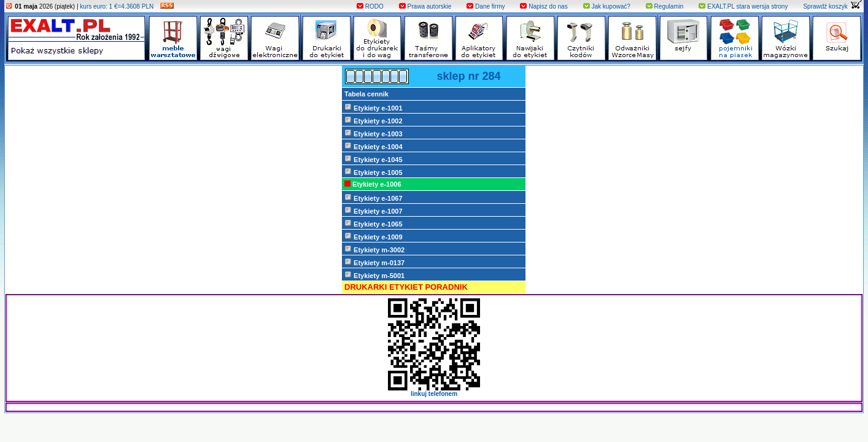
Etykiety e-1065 (374, 223)
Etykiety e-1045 (374, 159)
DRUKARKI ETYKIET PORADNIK (406, 287)
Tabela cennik (366, 94)
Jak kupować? (607, 6)
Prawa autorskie (425, 6)
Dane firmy (486, 6)
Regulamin (665, 6)
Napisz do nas (544, 6)
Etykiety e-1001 (374, 107)
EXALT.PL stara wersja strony (743, 6)
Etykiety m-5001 (374, 275)
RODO (370, 6)
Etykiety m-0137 (374, 262)
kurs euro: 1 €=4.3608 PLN (117, 6)
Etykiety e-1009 (374, 236)
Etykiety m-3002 (374, 249)
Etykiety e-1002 (374, 120)
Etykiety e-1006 (373, 184)
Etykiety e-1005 (374, 172)
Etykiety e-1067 (374, 198)
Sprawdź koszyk (832, 6)
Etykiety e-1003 (374, 133)
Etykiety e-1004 (374, 146)
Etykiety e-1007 (374, 211)
